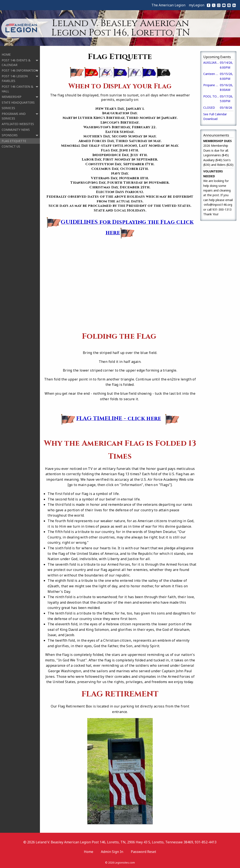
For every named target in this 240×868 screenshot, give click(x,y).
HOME (6, 52)
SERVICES (8, 105)
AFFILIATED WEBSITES (18, 121)
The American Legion (168, 5)
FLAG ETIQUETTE (14, 138)
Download (210, 119)
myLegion (197, 5)
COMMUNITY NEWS (16, 127)
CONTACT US (11, 144)
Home (89, 852)
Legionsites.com (125, 863)
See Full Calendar (215, 114)
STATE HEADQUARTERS (18, 100)
